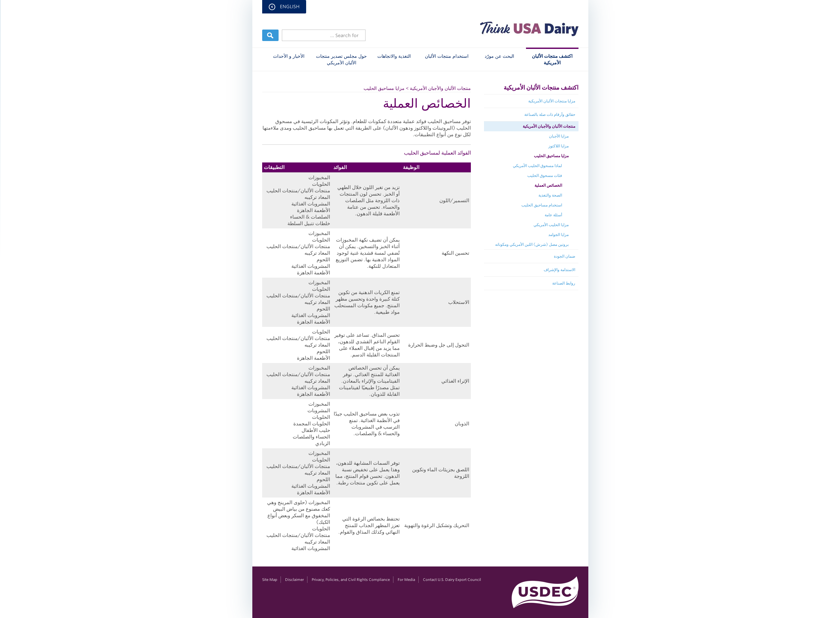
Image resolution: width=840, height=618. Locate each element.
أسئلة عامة (553, 215)
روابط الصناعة (563, 283)
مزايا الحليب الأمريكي (551, 225)
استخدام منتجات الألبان (446, 56)
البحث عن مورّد (499, 56)
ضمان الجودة (564, 256)
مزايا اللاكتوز (558, 146)
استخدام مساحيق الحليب (541, 205)
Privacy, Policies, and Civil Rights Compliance (350, 580)
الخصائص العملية (548, 185)
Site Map (269, 580)
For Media (406, 580)
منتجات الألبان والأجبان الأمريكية (549, 126)
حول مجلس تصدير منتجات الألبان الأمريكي (341, 59)
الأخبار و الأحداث (288, 56)
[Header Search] (323, 35)
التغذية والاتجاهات (394, 56)
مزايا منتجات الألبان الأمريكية (551, 101)
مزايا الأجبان (558, 136)
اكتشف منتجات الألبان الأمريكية (552, 59)
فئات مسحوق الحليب (544, 175)
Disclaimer (294, 580)
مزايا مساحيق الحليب (551, 156)
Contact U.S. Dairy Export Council (452, 580)
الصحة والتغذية (550, 195)
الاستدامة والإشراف (559, 270)
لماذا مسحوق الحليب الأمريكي (537, 166)
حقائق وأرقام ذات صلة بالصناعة (549, 114)
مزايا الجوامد (558, 234)
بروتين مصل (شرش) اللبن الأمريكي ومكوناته (532, 244)
